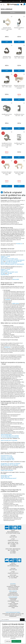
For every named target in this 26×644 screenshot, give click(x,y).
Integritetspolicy (16, 637)
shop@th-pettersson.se (13, 540)
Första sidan (13, 585)
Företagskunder (13, 593)
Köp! (7, 128)
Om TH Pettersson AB (13, 588)
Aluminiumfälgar (13, 599)
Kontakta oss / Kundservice (13, 587)
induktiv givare (16, 304)
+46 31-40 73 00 (13, 537)
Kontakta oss (19, 244)
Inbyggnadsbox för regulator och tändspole (11, 464)
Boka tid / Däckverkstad (13, 595)
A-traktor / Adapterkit (13, 604)
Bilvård (13, 602)
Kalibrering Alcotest (13, 594)
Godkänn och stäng (16, 641)
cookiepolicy (13, 638)
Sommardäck (13, 600)
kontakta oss (7, 347)
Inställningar (8, 641)
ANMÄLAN (22, 620)
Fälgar (13, 608)
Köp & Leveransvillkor (13, 589)
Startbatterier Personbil (13, 601)
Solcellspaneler (13, 605)
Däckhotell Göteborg (13, 606)
